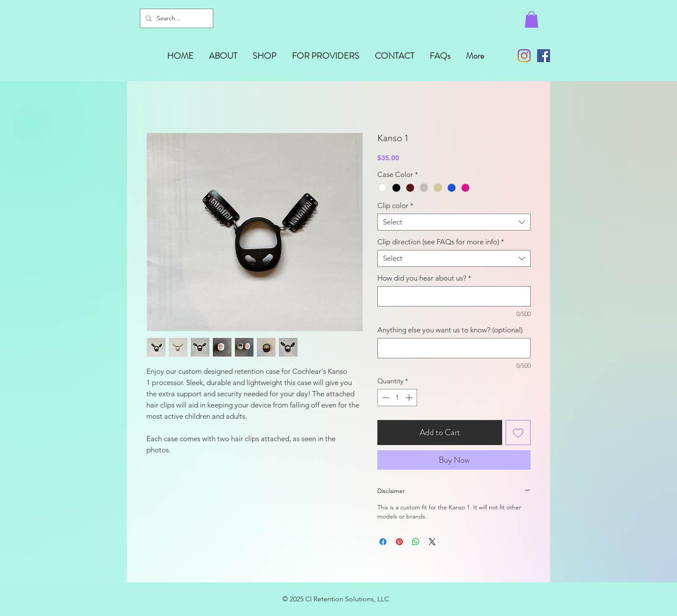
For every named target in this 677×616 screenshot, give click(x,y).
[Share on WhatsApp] (416, 542)
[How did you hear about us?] (454, 296)
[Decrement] (385, 398)
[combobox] (454, 222)
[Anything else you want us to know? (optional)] (454, 348)
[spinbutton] (397, 398)
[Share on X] (432, 542)
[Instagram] (524, 56)
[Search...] (176, 18)
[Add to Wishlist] (518, 433)
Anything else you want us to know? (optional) (450, 330)
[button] (531, 19)
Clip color (395, 205)
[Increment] (410, 398)
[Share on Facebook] (383, 542)
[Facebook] (544, 56)
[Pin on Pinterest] (399, 542)
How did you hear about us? (424, 278)
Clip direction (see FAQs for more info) (441, 242)
